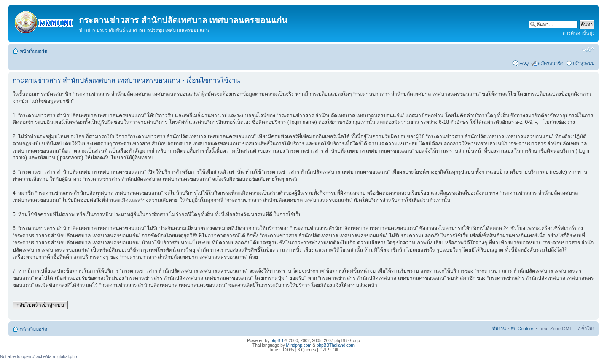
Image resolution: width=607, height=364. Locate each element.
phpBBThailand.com (336, 345)
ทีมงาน (499, 329)
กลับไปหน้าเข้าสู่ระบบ (40, 305)
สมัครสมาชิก (551, 63)
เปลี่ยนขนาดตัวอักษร (588, 50)
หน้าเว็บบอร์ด (34, 51)
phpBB (277, 341)
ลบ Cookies (522, 329)
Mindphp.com (299, 345)
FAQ (524, 63)
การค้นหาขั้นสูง (579, 33)
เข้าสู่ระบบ (584, 63)
